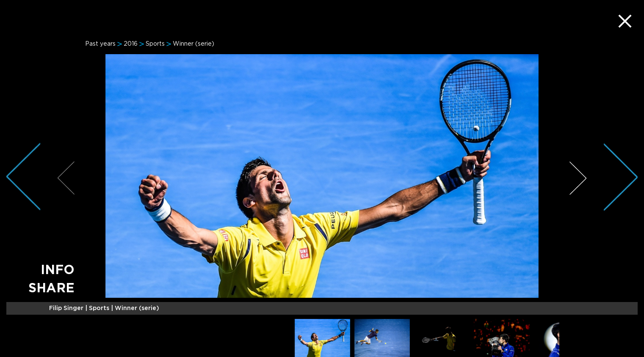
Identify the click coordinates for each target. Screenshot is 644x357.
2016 (131, 44)
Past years (100, 44)
